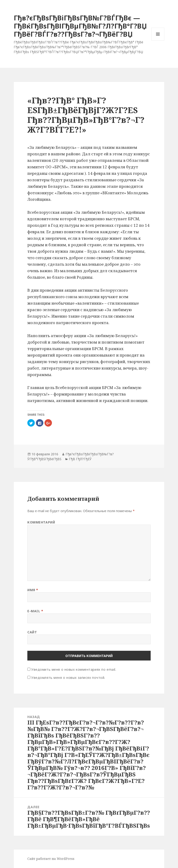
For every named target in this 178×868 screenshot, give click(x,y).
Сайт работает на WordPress (51, 859)
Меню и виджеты (158, 40)
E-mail (35, 611)
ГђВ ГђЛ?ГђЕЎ (80, 459)
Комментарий (41, 522)
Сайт (32, 632)
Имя (33, 590)
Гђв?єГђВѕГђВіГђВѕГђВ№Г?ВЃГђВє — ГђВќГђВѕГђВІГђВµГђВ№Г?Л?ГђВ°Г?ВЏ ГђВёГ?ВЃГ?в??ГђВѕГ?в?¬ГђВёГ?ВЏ (80, 26)
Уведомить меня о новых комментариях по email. (74, 669)
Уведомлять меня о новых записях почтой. (68, 678)
